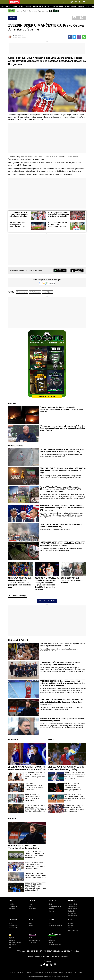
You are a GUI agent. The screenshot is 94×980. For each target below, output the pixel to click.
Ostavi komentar (47, 601)
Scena (30, 956)
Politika (13, 740)
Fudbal (13, 18)
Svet (30, 923)
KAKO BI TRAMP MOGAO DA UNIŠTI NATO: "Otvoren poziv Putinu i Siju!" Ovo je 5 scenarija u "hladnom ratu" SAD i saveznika (62, 508)
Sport (49, 6)
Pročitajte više (16, 446)
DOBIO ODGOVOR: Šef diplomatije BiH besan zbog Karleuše (72, 580)
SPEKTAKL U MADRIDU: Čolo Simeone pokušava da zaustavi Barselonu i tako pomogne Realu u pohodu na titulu (20, 583)
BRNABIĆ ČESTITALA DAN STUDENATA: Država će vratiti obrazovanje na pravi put (35, 776)
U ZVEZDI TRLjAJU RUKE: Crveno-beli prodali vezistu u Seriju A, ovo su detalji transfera (59, 215)
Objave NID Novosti (80, 973)
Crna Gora (58, 951)
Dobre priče (13, 906)
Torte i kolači (72, 904)
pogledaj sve (47, 397)
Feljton (31, 906)
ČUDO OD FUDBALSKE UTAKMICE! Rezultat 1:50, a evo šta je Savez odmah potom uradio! (35, 855)
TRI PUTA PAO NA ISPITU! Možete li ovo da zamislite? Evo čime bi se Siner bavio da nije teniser (75, 776)
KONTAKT (20, 973)
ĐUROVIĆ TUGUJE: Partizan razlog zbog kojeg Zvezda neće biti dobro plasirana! (62, 720)
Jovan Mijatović (47, 292)
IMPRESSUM (29, 973)
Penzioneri (32, 909)
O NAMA (12, 973)
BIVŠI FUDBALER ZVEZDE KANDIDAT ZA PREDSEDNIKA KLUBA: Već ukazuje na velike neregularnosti (58, 227)
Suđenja (51, 909)
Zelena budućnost (55, 945)
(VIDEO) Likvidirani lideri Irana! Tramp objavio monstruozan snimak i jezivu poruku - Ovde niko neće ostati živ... (62, 409)
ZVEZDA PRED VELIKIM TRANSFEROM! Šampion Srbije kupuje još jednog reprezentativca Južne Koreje (19, 216)
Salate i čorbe (73, 906)
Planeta (35, 6)
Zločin (51, 904)
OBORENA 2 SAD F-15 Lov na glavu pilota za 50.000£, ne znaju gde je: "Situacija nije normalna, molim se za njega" (63, 470)
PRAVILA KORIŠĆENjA (66, 973)
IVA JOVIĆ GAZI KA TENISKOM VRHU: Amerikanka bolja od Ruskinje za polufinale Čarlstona (73, 787)
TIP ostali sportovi (15, 942)
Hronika (14, 6)
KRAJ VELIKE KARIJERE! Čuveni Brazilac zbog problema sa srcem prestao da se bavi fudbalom (35, 866)
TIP (54, 6)
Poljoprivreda (13, 926)
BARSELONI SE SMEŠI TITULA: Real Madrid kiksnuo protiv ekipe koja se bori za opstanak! (36, 887)
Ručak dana (72, 911)
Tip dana (12, 940)
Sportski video (43, 11)
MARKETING (39, 973)
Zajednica (52, 940)
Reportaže (43, 6)
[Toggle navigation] (84, 2)
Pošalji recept (73, 916)
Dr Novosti (81, 6)
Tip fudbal (12, 938)
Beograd (67, 6)
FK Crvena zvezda (22, 292)
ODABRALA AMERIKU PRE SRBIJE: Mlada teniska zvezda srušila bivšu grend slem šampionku (74, 808)
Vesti (2, 6)
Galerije (50, 956)
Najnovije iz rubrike (18, 640)
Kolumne (12, 909)
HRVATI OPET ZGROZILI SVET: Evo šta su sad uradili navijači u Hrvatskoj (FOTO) (61, 525)
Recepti (21, 6)
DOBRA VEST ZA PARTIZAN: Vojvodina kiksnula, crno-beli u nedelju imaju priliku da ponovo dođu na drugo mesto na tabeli (62, 702)
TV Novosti (32, 942)
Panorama (60, 6)
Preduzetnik (13, 928)
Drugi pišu (13, 404)
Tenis (25, 11)
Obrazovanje (40, 956)
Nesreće (51, 911)
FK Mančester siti (35, 292)
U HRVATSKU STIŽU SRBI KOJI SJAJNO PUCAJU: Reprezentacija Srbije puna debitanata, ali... (60, 663)
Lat (64, 2)
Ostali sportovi (32, 11)
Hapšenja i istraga (55, 906)
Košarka (19, 11)
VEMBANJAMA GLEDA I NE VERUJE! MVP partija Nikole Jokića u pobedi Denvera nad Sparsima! (62, 645)
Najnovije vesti (62, 956)
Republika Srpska (71, 951)
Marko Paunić (18, 36)
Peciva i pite (72, 913)
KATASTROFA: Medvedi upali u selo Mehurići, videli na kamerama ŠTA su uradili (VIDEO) (62, 544)
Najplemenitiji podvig (56, 926)
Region (31, 926)
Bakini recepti (73, 909)
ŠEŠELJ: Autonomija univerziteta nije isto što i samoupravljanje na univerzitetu (34, 797)
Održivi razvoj (55, 934)
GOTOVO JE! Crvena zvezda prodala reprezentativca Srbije (18, 225)
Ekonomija (28, 6)
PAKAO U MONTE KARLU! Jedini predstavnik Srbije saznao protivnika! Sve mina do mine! (75, 797)
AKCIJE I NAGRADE (51, 973)
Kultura (74, 6)
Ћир (67, 2)
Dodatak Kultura (34, 940)
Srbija (87, 6)
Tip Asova (12, 945)
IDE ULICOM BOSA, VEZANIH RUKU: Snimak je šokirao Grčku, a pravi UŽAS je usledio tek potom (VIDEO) (62, 451)
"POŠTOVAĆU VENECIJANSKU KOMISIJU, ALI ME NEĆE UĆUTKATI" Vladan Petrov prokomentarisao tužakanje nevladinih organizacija (35, 787)
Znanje (51, 942)
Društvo (8, 6)
